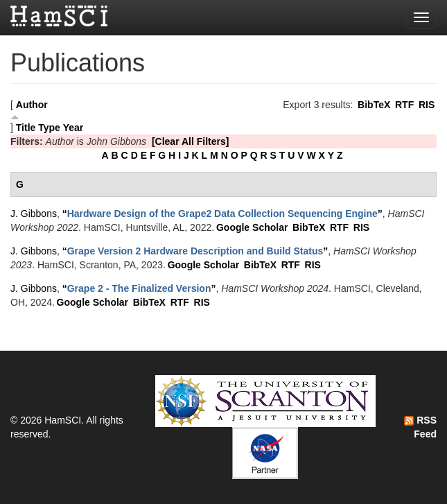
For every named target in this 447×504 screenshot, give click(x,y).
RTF (404, 105)
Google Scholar (252, 227)
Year (73, 128)
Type (49, 128)
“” (222, 214)
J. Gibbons (34, 214)
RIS (427, 105)
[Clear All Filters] (191, 141)
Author (32, 105)
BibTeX (374, 105)
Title (26, 128)
